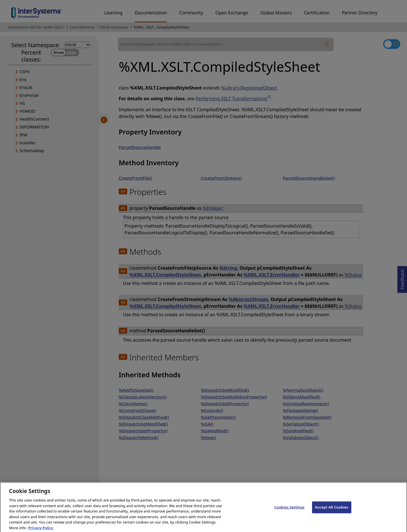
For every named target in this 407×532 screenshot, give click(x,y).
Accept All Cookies (332, 512)
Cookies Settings (289, 512)
